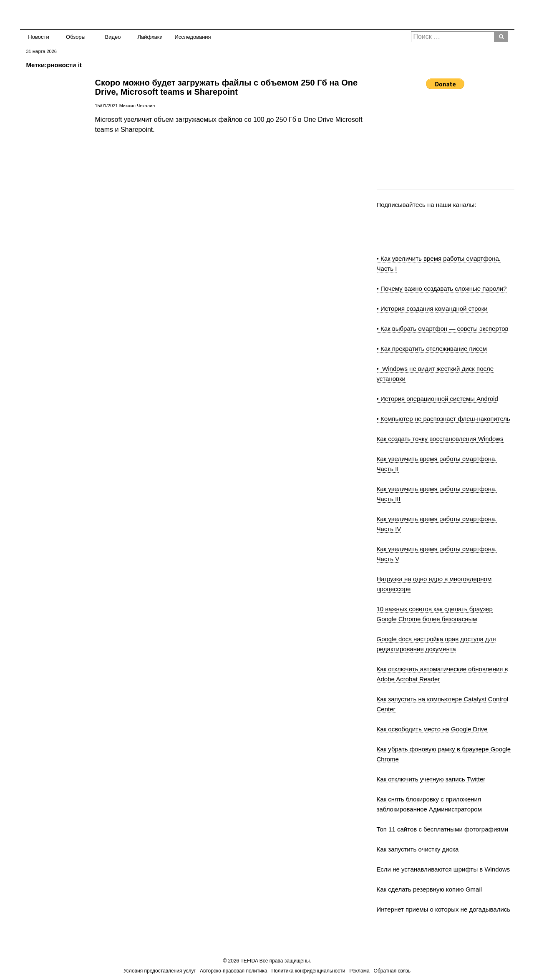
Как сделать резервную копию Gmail (429, 889)
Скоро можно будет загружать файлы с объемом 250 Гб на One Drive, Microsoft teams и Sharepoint (227, 87)
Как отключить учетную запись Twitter (431, 779)
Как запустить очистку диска (418, 849)
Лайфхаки (150, 37)
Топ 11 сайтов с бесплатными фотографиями (443, 829)
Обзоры (76, 37)
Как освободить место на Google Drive (432, 729)
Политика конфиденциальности (308, 971)
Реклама (359, 971)
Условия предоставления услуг (160, 971)
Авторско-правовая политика (233, 971)
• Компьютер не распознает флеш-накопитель (443, 419)
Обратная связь (392, 971)
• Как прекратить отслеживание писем (432, 349)
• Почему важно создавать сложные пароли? (442, 288)
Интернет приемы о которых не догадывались (444, 909)
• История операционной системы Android (437, 399)
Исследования (190, 37)
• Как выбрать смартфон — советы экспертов (443, 329)
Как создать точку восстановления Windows (440, 439)
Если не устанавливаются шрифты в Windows (443, 869)
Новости (38, 37)
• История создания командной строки (432, 309)
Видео (113, 37)
